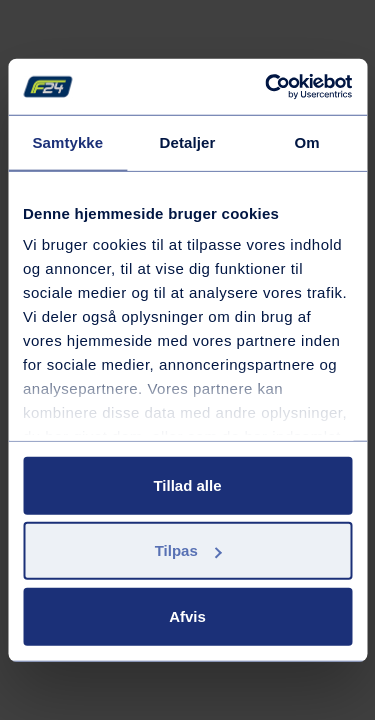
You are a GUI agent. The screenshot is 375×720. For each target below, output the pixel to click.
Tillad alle (187, 484)
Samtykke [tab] (67, 141)
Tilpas (188, 550)
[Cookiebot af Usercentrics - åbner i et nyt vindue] (267, 87)
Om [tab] (307, 141)
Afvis (187, 615)
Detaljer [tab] (188, 141)
